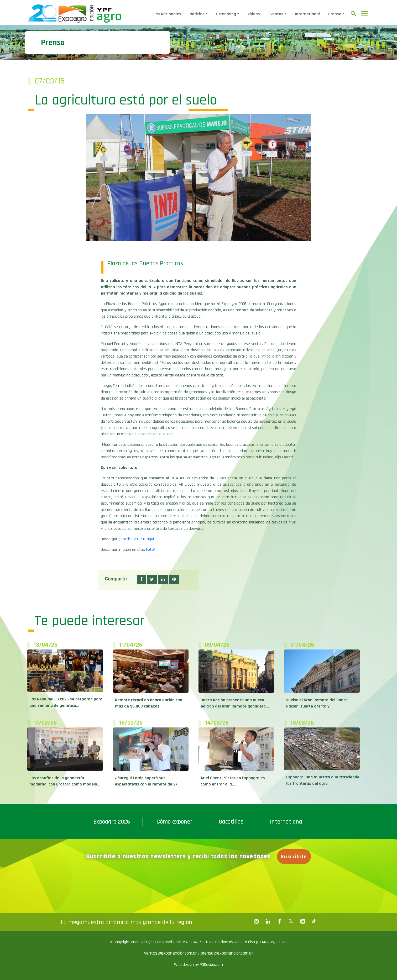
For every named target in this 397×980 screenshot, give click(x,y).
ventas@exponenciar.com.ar (171, 953)
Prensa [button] (335, 14)
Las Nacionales (167, 14)
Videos (254, 14)
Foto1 (151, 550)
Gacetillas (231, 822)
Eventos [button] (276, 14)
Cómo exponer (174, 822)
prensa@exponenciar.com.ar (227, 953)
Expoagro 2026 (112, 822)
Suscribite (296, 857)
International (307, 14)
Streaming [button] (226, 14)
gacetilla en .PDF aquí (136, 539)
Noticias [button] (197, 14)
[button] (141, 580)
